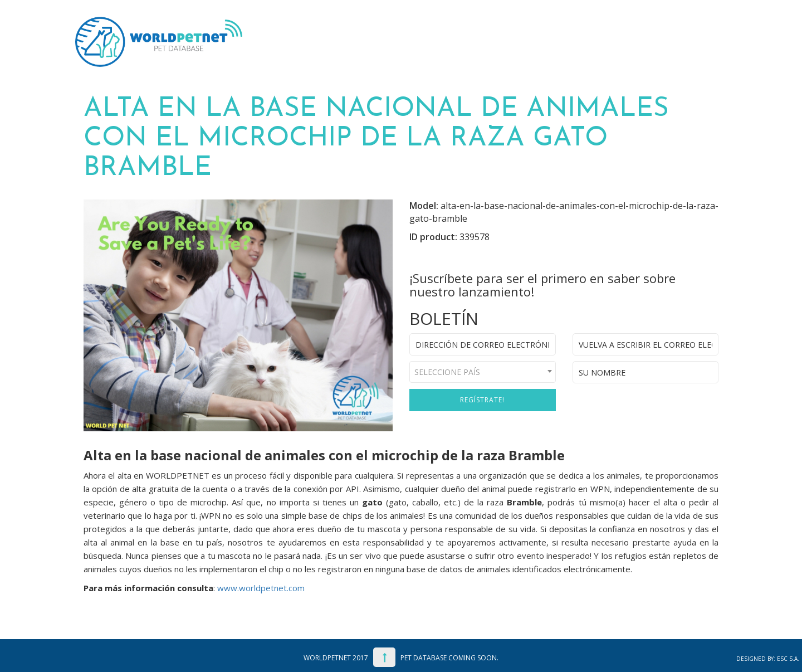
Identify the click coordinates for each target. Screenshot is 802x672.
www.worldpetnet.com (261, 588)
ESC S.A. (788, 659)
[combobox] (483, 372)
